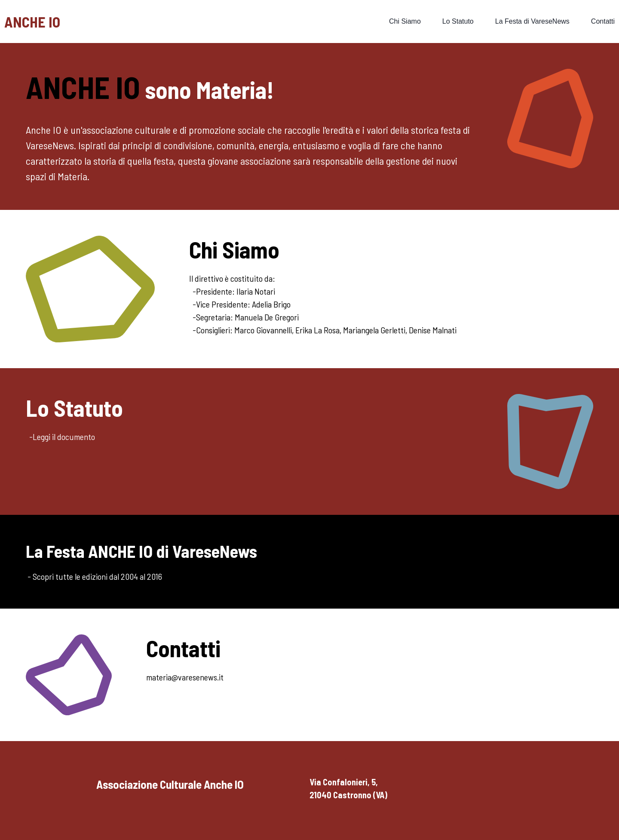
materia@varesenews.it (185, 677)
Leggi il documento (64, 437)
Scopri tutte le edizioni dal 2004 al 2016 (97, 576)
